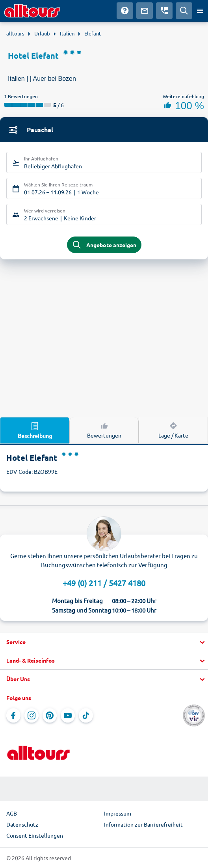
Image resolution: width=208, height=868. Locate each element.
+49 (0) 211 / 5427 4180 (104, 583)
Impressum (118, 813)
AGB (12, 813)
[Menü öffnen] (200, 11)
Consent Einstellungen (35, 835)
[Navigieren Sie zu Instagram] (32, 715)
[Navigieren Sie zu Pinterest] (50, 715)
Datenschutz (22, 824)
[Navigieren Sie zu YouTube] (68, 715)
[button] (104, 642)
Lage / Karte (173, 430)
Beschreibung (35, 430)
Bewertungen (104, 430)
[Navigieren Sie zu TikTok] (86, 715)
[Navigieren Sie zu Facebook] (13, 715)
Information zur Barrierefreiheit (143, 824)
